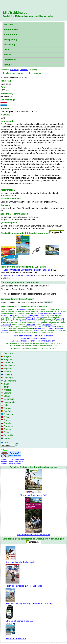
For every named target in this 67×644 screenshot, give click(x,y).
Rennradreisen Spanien (11, 463)
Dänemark (29, 315)
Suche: (7, 442)
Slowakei (8, 423)
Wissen (7, 55)
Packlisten (4, 330)
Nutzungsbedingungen (20, 341)
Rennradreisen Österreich (12, 461)
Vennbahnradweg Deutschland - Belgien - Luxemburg (29, 270)
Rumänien (8, 411)
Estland (7, 372)
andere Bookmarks (39, 338)
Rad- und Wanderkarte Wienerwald (33, 533)
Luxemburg (9, 399)
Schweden (9, 414)
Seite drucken (47, 336)
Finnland (8, 375)
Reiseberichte (25, 321)
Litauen (7, 396)
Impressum (36, 341)
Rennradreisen (32, 319)
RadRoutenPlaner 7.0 (16, 637)
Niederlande (19, 315)
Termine (8, 65)
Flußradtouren (6, 325)
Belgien (11, 315)
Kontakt (37, 336)
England (7, 369)
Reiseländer (10, 60)
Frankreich (48, 313)
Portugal (8, 408)
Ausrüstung (10, 45)
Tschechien (9, 435)
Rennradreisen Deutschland (13, 459)
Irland (6, 384)
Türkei (7, 432)
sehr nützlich (9, 303)
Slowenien (8, 426)
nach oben (19, 336)
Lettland (7, 393)
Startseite (8, 24)
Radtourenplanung (56, 328)
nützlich (22, 303)
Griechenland (10, 381)
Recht (7, 50)
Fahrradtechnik (39, 328)
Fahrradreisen (11, 29)
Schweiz (4, 315)
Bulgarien (8, 360)
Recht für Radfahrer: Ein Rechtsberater (24, 585)
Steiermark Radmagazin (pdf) (33, 494)
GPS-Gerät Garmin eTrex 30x (19, 620)
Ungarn (7, 438)
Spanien (37, 315)
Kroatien (8, 390)
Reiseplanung (11, 40)
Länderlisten (30, 325)
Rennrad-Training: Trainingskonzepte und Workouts (30, 602)
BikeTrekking (14, 70)
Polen (6, 405)
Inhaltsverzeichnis (49, 341)
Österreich (57, 313)
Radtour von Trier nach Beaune (18, 275)
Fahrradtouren (11, 35)
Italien (43, 315)
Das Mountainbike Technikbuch (20, 561)
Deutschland (39, 313)
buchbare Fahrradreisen (35, 317)
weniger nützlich (36, 303)
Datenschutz (25, 338)
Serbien (7, 420)
